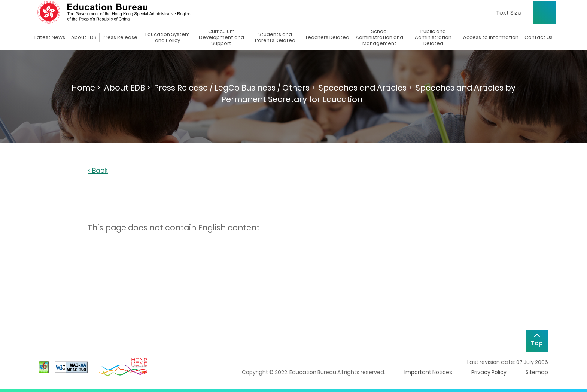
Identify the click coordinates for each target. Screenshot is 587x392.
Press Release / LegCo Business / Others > (234, 88)
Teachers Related (327, 37)
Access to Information (491, 37)
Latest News (50, 37)
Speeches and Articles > (365, 88)
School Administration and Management (379, 37)
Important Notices (428, 372)
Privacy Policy (489, 372)
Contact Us (539, 37)
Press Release (120, 37)
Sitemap (537, 372)
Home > (86, 88)
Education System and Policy (168, 37)
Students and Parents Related (275, 37)
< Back (98, 171)
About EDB (84, 37)
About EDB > (127, 88)
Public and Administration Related (433, 37)
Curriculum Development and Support (221, 37)
